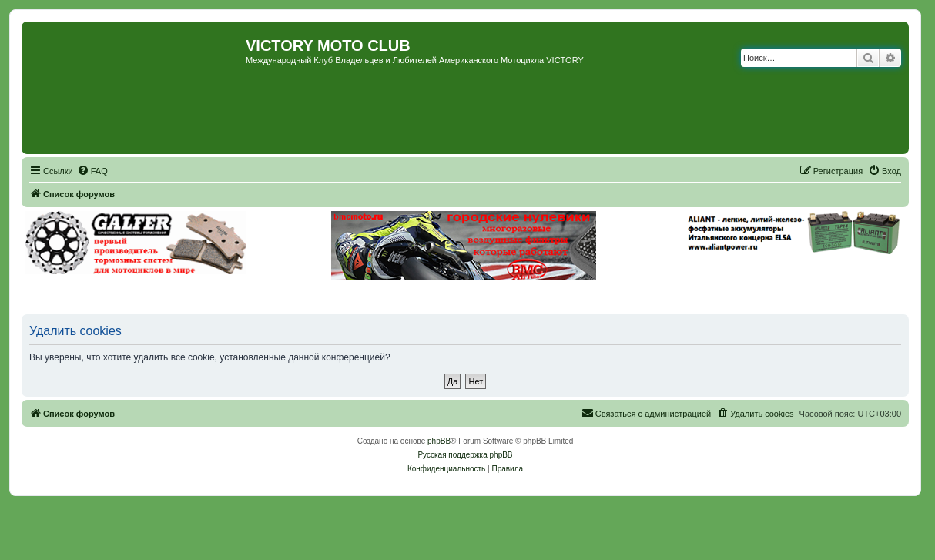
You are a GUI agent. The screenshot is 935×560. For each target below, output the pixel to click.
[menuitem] (92, 171)
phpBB (439, 441)
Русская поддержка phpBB (465, 455)
